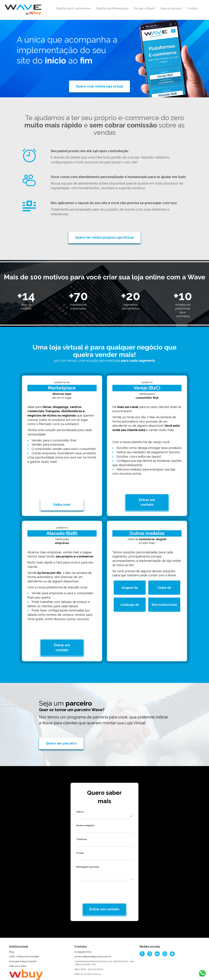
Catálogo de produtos (132, 599)
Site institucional (165, 599)
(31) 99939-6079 (83, 935)
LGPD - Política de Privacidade (24, 940)
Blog (12, 935)
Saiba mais (62, 496)
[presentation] (98, 873)
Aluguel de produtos (133, 582)
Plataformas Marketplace (112, 8)
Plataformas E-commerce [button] (73, 8)
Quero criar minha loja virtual (99, 86)
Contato (192, 8)
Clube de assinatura (168, 582)
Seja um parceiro (171, 8)
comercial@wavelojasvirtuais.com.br (93, 940)
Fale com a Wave (18, 949)
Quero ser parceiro (61, 727)
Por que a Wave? (144, 8)
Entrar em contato (147, 494)
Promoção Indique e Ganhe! (23, 945)
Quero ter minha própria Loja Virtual (104, 237)
